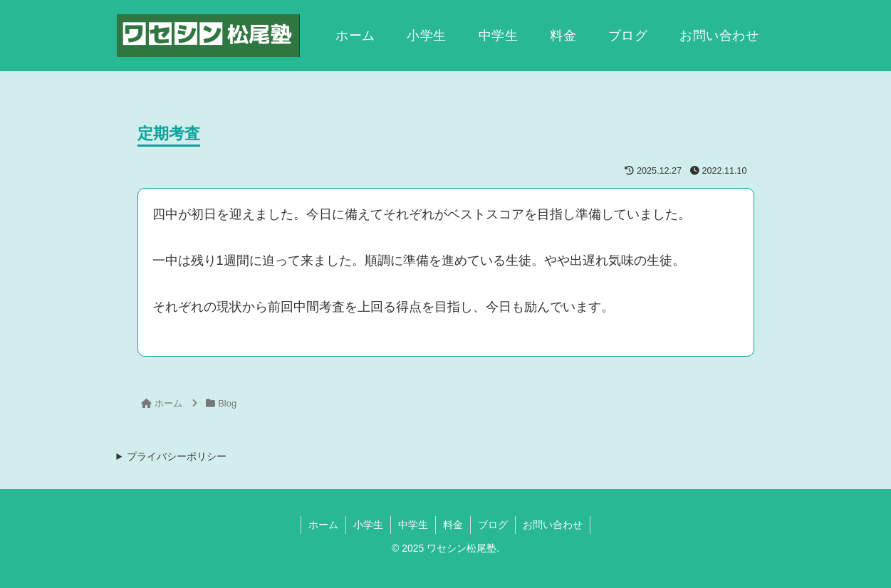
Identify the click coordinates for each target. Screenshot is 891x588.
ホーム (323, 525)
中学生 (413, 525)
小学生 (368, 525)
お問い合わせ (553, 525)
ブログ (493, 525)
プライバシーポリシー (177, 456)
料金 (453, 525)
